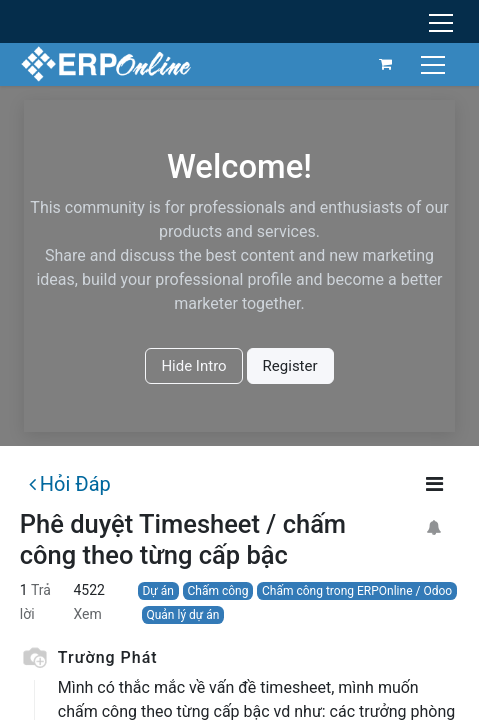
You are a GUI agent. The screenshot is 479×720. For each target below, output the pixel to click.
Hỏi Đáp (70, 484)
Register (290, 366)
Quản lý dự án (182, 615)
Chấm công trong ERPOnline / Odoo (357, 591)
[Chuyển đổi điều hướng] (435, 63)
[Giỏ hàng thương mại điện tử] (386, 64)
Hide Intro (193, 366)
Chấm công (218, 591)
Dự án (157, 591)
